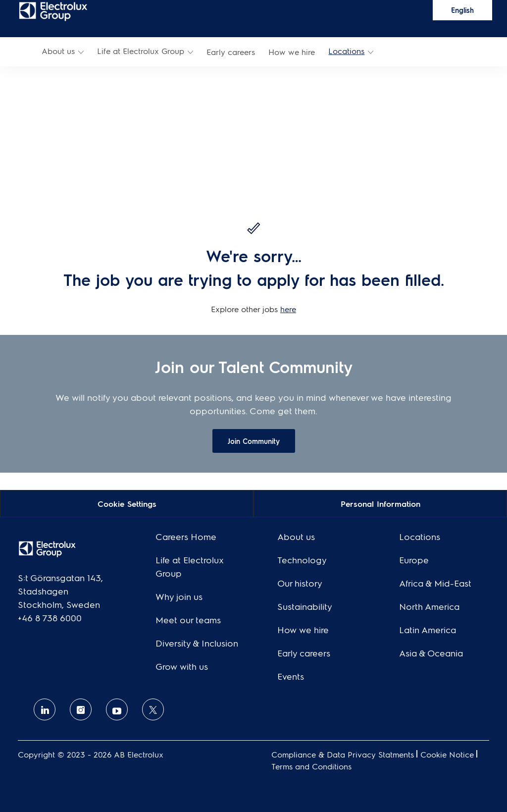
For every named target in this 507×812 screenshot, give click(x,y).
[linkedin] (45, 709)
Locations (346, 51)
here (288, 309)
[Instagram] (81, 709)
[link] (53, 11)
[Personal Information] (380, 503)
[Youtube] (117, 709)
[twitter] (153, 709)
